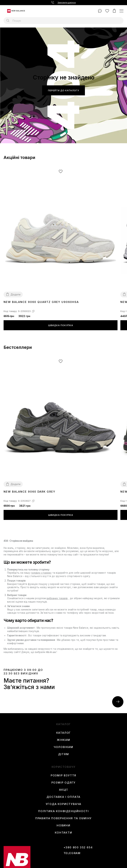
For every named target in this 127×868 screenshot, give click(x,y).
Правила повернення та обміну (63, 818)
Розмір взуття (63, 775)
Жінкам (63, 740)
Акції (63, 790)
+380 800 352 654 (78, 847)
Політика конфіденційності (63, 811)
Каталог (64, 733)
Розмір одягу (64, 783)
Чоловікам (63, 747)
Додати (15, 294)
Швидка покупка (61, 325)
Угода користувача (64, 804)
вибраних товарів (57, 598)
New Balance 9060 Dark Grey (29, 492)
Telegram (72, 853)
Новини (63, 825)
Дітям (64, 754)
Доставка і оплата (64, 797)
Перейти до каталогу (63, 90)
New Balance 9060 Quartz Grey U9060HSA (41, 302)
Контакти (63, 833)
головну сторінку (41, 573)
